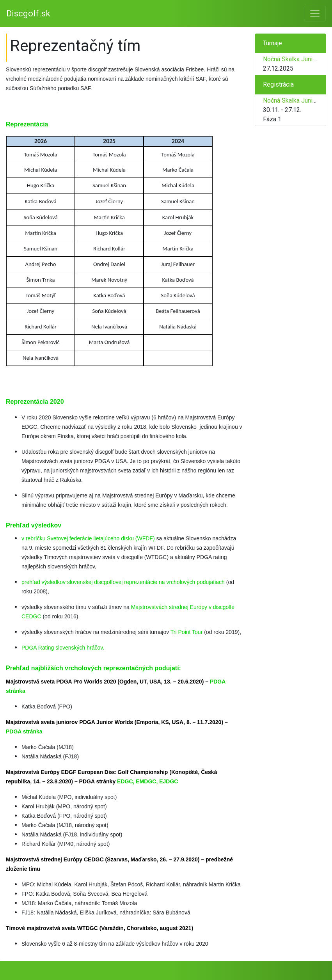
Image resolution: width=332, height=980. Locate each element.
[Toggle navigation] (315, 14)
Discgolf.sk (28, 13)
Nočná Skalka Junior (290, 59)
